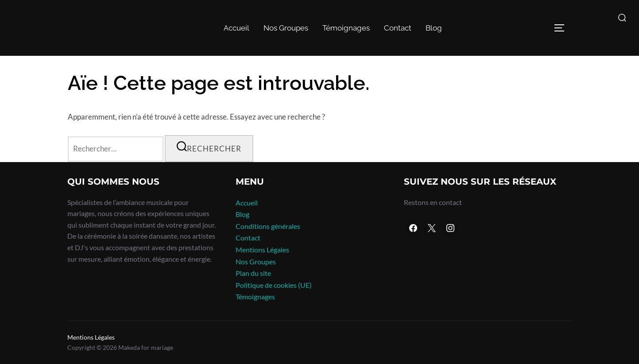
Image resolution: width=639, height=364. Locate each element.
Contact (398, 28)
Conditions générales (268, 226)
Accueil (236, 28)
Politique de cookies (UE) (274, 285)
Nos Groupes (286, 28)
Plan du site (253, 273)
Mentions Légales (262, 250)
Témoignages (346, 28)
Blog (434, 28)
